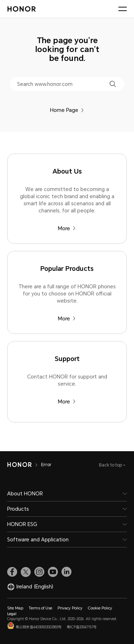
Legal (12, 614)
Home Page (67, 110)
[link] (12, 572)
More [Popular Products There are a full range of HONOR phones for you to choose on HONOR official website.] (67, 319)
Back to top (111, 465)
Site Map (15, 608)
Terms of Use (40, 608)
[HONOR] (19, 465)
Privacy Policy (70, 608)
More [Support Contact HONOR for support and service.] (67, 402)
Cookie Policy (100, 608)
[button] (113, 84)
